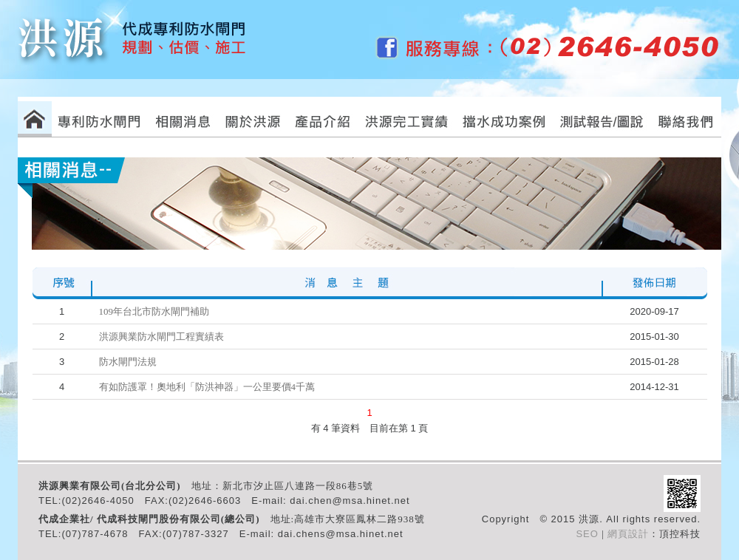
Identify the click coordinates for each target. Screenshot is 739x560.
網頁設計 (628, 534)
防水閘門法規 (128, 362)
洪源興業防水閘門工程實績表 (161, 337)
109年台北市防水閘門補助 (154, 311)
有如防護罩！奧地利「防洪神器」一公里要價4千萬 (207, 387)
